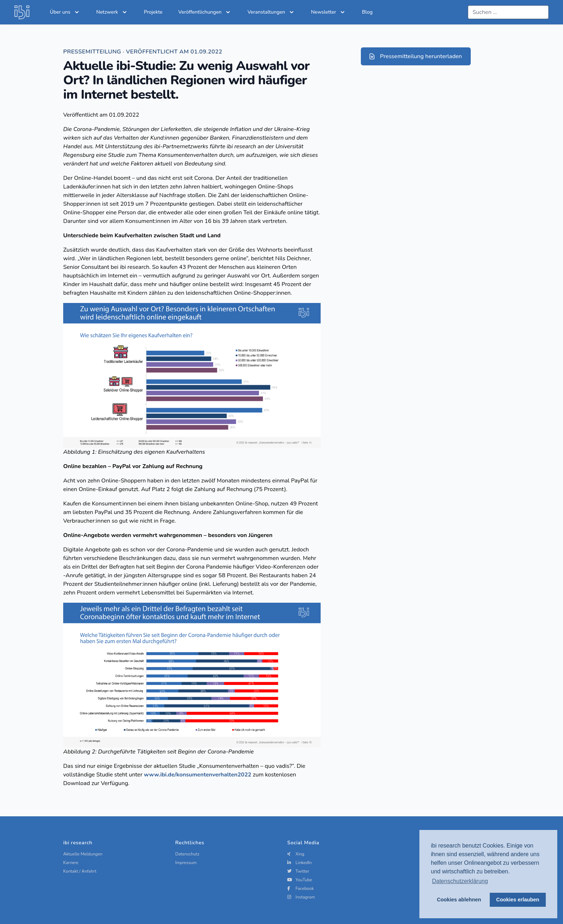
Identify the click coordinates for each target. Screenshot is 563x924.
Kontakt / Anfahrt (80, 871)
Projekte (153, 12)
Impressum (186, 863)
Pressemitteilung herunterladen (415, 56)
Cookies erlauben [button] (518, 900)
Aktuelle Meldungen (83, 854)
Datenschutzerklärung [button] (460, 881)
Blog (367, 12)
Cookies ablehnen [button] (459, 900)
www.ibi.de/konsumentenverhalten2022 (198, 775)
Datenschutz (187, 854)
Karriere (71, 863)
